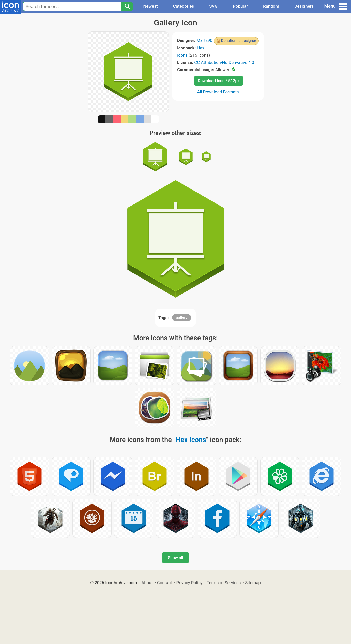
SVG (213, 6)
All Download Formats (218, 92)
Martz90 (204, 40)
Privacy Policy (189, 583)
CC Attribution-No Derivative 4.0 (224, 62)
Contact (165, 583)
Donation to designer (239, 41)
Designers (304, 6)
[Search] (127, 6)
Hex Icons (191, 440)
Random (271, 6)
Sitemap (253, 583)
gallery (182, 317)
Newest (150, 6)
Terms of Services (224, 583)
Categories (184, 6)
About (147, 583)
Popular (240, 6)
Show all (175, 558)
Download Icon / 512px (219, 81)
